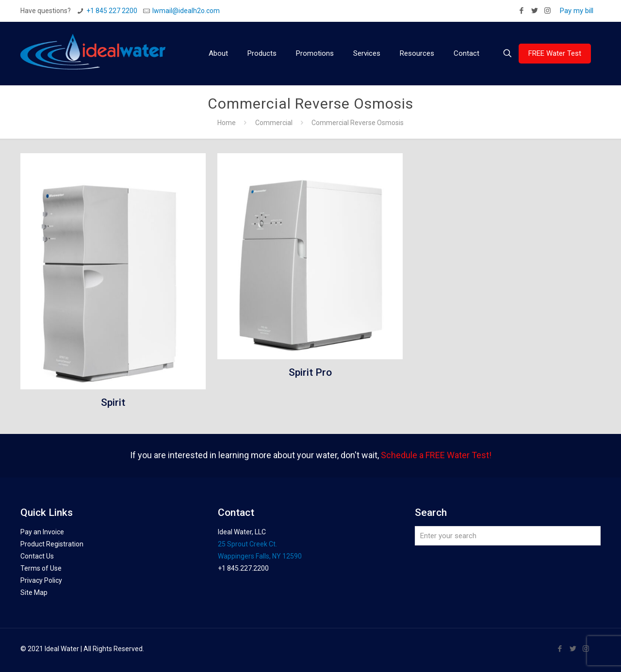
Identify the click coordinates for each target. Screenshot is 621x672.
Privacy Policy (41, 580)
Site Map (34, 592)
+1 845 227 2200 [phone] (112, 11)
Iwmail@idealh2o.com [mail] (186, 11)
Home (227, 123)
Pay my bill (577, 11)
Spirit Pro (310, 372)
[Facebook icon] (521, 11)
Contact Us (37, 556)
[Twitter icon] (534, 11)
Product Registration (52, 544)
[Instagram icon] (547, 11)
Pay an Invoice (42, 532)
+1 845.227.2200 (243, 568)
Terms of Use (41, 568)
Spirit (113, 402)
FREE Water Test (555, 53)
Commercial (274, 123)
